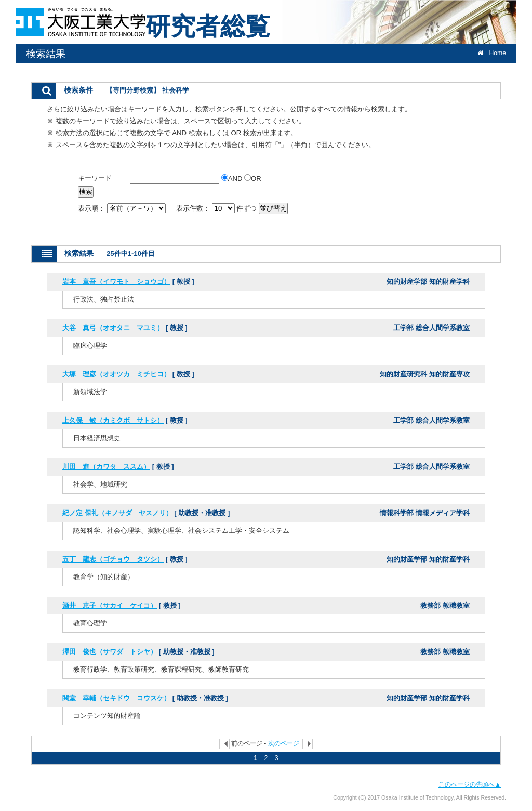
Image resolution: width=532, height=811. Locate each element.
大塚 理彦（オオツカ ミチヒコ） (116, 374)
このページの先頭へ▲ (470, 784)
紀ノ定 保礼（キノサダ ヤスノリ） (117, 513)
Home (492, 53)
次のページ (284, 744)
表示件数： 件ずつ (217, 208)
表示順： (123, 208)
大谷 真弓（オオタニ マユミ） (113, 328)
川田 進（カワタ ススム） (106, 467)
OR (253, 179)
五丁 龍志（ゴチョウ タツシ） (113, 559)
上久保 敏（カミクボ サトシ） (113, 420)
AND (233, 179)
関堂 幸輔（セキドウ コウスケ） (116, 698)
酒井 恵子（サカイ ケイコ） (110, 605)
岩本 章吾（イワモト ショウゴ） (116, 282)
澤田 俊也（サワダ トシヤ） (110, 652)
